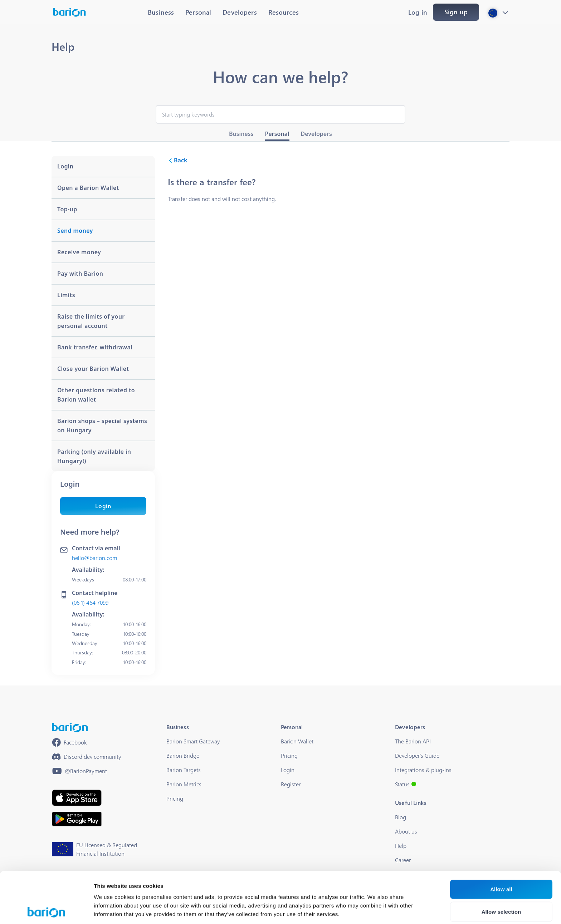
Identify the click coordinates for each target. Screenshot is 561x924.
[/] (70, 728)
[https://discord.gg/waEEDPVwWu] (87, 757)
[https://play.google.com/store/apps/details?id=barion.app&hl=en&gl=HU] (77, 819)
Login (103, 506)
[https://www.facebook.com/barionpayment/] (69, 742)
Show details (375, 910)
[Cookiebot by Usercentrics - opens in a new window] (46, 910)
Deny (501, 883)
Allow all (501, 838)
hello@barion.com (94, 558)
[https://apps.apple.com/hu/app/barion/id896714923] (77, 798)
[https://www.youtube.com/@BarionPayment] (79, 771)
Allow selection (501, 861)
